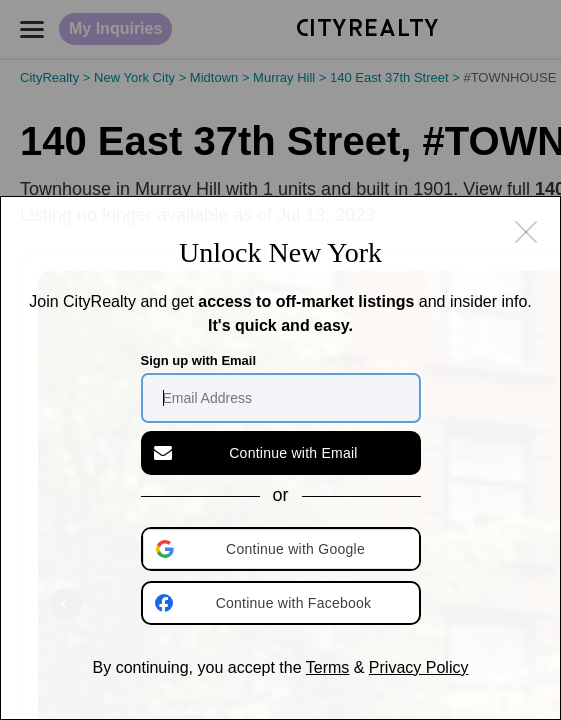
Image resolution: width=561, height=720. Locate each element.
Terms (328, 667)
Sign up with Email (199, 360)
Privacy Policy (419, 667)
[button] (283, 549)
